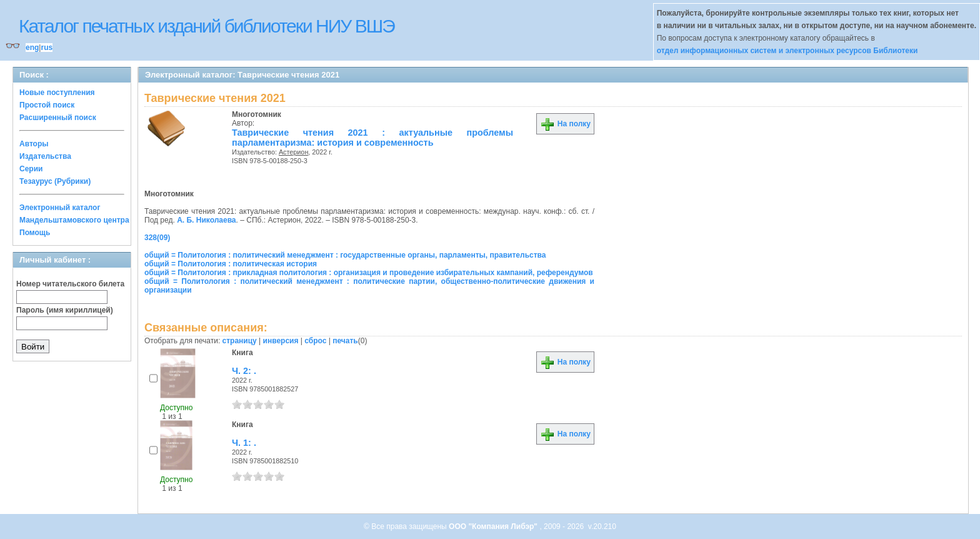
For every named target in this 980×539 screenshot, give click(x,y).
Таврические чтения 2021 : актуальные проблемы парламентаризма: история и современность (372, 138)
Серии (31, 169)
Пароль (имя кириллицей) (65, 310)
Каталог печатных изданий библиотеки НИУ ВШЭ (207, 26)
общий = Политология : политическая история (231, 264)
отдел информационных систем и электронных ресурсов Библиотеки (787, 51)
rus (47, 48)
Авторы (34, 144)
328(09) (157, 238)
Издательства (45, 156)
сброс (315, 341)
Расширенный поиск (58, 118)
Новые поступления (57, 93)
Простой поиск (47, 105)
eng (32, 48)
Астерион (293, 152)
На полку (565, 124)
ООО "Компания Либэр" (494, 526)
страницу (240, 341)
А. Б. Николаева (206, 220)
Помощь (35, 233)
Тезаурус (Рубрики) (55, 181)
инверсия (281, 341)
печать (345, 341)
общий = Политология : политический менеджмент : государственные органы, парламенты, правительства (345, 255)
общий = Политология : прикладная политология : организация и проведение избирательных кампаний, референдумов (369, 273)
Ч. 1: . (244, 443)
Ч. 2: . (244, 371)
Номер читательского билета (70, 284)
